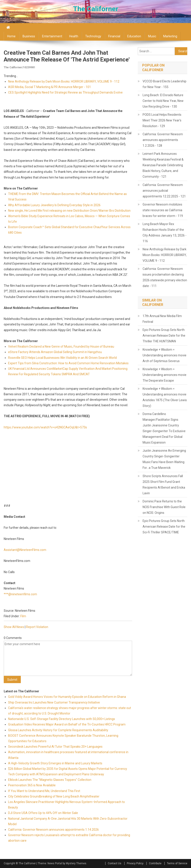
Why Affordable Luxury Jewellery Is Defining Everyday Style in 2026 (54, 205)
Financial (114, 36)
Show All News (14, 627)
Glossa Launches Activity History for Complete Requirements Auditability (58, 730)
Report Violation (37, 627)
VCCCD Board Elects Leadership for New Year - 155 (164, 84)
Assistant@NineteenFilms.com (25, 550)
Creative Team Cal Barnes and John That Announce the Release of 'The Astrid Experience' (67, 56)
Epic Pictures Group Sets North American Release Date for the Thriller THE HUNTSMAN (164, 336)
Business (29, 36)
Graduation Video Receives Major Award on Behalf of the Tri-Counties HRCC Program (67, 724)
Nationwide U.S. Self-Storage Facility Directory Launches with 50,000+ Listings (62, 719)
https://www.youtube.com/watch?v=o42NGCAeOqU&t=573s (45, 427)
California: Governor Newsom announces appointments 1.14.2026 (53, 830)
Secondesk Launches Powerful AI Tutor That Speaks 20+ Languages (55, 747)
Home (11, 36)
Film (23, 616)
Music (152, 36)
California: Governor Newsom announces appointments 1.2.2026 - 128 (163, 140)
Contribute (155, 863)
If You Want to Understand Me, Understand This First (44, 791)
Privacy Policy (135, 863)
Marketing (170, 36)
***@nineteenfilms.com (20, 594)
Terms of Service (177, 863)
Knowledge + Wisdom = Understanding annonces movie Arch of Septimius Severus (164, 355)
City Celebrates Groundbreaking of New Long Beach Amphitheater (54, 796)
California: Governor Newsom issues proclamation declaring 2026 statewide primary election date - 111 (165, 277)
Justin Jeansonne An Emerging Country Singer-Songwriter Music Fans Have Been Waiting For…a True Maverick (164, 459)
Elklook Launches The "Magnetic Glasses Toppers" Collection (50, 780)
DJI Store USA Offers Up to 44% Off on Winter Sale (43, 813)
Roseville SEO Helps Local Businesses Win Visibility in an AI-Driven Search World (62, 358)
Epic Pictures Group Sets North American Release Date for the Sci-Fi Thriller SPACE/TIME (164, 527)
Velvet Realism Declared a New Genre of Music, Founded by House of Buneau (61, 346)
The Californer (96, 9)
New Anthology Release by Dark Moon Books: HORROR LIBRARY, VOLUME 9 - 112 (64, 81)
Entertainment (52, 36)
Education (134, 36)
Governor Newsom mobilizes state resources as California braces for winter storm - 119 (163, 210)
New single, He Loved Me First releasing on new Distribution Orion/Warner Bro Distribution (69, 211)
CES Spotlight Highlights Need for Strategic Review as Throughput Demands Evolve (65, 92)
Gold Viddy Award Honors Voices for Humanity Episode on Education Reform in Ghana (67, 697)
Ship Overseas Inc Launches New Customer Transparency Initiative (54, 702)
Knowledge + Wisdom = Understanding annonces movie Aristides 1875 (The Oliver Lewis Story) (165, 397)
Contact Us (115, 863)
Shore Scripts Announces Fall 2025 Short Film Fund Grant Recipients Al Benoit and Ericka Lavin (164, 485)
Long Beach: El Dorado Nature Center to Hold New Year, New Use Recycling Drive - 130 (163, 101)
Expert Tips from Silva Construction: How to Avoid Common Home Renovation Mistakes (68, 363)
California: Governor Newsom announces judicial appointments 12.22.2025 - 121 (164, 191)
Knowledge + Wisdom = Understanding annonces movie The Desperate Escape (164, 375)
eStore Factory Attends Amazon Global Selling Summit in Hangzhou (55, 352)
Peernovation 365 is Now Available (32, 785)
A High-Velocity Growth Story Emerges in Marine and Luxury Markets (55, 763)
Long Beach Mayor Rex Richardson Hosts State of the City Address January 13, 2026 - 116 (164, 233)
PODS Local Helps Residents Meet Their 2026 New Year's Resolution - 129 (162, 120)
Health (74, 36)
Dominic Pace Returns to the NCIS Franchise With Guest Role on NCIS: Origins (164, 507)
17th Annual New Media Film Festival (162, 319)
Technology (93, 36)
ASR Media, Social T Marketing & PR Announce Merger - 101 (50, 87)
